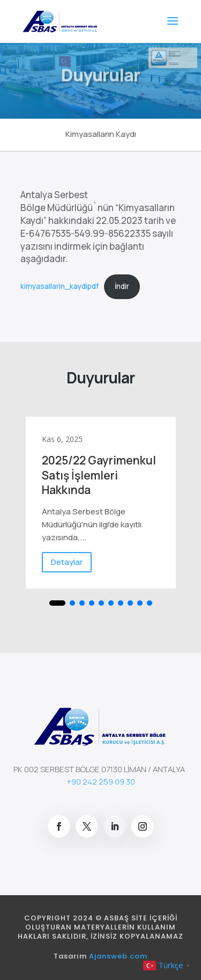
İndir (122, 286)
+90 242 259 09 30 (101, 782)
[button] (57, 603)
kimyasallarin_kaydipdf (59, 286)
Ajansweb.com (118, 956)
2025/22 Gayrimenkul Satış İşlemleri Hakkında (99, 475)
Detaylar (67, 562)
